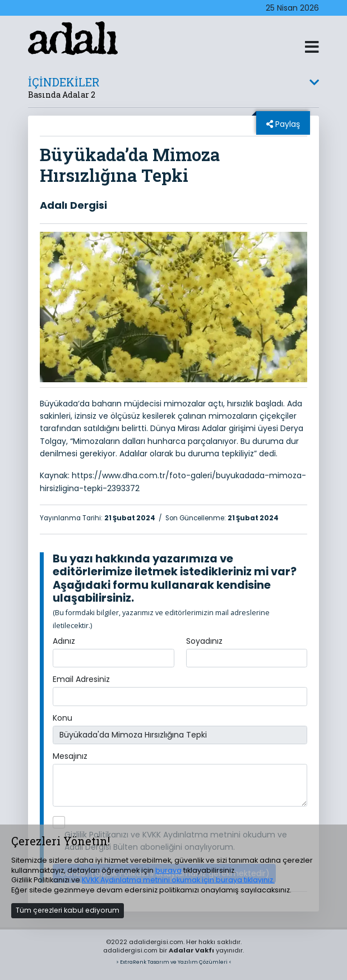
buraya (168, 870)
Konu (63, 718)
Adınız (64, 641)
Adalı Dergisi (73, 205)
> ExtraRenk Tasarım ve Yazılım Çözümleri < (174, 962)
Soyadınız (204, 641)
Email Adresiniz (81, 679)
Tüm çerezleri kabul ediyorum (68, 910)
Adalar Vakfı (191, 950)
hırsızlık (240, 404)
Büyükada (59, 404)
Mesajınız (70, 756)
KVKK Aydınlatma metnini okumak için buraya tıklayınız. (178, 880)
